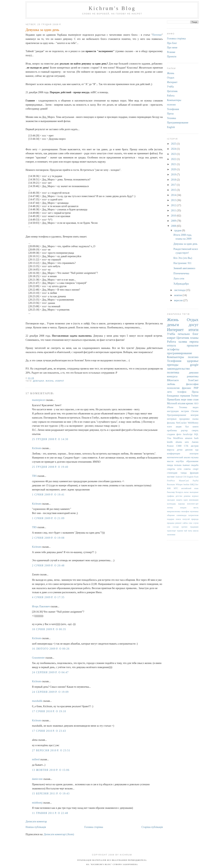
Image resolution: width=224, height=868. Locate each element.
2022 (174, 159)
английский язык (190, 488)
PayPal (196, 481)
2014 (174, 195)
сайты (185, 523)
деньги (173, 325)
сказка (195, 419)
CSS (185, 477)
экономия (171, 535)
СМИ (179, 446)
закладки (171, 500)
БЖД (192, 484)
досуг (194, 325)
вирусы (171, 450)
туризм (180, 531)
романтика (193, 376)
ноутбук (180, 461)
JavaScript (188, 434)
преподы (173, 365)
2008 (174, 226)
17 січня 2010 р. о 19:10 (49, 711)
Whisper (179, 484)
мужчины (194, 511)
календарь (171, 504)
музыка (195, 457)
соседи (176, 527)
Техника (171, 118)
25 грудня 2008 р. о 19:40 (50, 467)
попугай (186, 519)
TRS (34, 476)
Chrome (195, 411)
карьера (181, 504)
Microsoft (172, 403)
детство (179, 496)
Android (179, 477)
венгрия (195, 415)
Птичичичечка (181, 273)
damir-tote (37, 779)
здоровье (193, 361)
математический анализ (179, 457)
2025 (174, 144)
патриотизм (193, 515)
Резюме (171, 52)
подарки (171, 519)
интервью (172, 419)
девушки (39, 381)
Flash (196, 477)
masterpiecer (39, 400)
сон (168, 527)
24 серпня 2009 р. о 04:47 (50, 672)
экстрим (185, 411)
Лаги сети (179, 279)
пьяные (186, 465)
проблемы (172, 431)
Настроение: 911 (182, 263)
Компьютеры (174, 100)
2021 (174, 164)
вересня (179, 300)
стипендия (172, 473)
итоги (193, 330)
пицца (170, 465)
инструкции (173, 411)
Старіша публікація (152, 827)
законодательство (178, 369)
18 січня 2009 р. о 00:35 (49, 629)
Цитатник (172, 91)
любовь (171, 384)
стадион (171, 434)
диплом (189, 450)
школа (196, 531)
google (194, 365)
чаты (190, 531)
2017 (174, 185)
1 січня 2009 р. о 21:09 (48, 518)
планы (194, 338)
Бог (197, 484)
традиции (194, 527)
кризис (190, 403)
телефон (182, 392)
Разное (170, 446)
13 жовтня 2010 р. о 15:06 (51, 770)
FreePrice (171, 481)
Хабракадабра (181, 284)
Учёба (170, 87)
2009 (174, 221)
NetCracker (181, 423)
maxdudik (37, 701)
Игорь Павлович (41, 606)
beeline (187, 484)
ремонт (178, 523)
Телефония (173, 109)
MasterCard (184, 481)
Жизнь (50, 381)
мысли (170, 461)
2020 (174, 169)
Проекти (172, 57)
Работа (171, 96)
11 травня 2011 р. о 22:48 (50, 813)
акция (179, 427)
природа (195, 519)
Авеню (195, 442)
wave (169, 427)
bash (196, 438)
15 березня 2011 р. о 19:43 (51, 794)
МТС (176, 488)
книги (196, 427)
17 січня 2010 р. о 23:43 (49, 731)
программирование (179, 353)
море (184, 400)
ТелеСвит (193, 380)
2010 (174, 216)
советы (187, 469)
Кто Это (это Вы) (183, 258)
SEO (196, 404)
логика (170, 508)
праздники (184, 419)
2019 (174, 175)
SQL (196, 434)
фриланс (187, 388)
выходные (194, 492)
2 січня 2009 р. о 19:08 (48, 538)
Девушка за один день (42, 30)
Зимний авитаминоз (184, 268)
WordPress (178, 438)
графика (171, 496)
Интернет (172, 82)
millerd (36, 759)
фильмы (171, 423)
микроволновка (174, 511)
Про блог (172, 43)
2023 (174, 154)
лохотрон (194, 454)
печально (184, 334)
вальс (186, 492)
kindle (170, 442)
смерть (195, 431)
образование (192, 461)
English (171, 127)
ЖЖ (169, 488)
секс (191, 523)
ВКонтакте (173, 380)
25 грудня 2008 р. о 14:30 (50, 439)
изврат (60, 381)
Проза (170, 114)
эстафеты (173, 349)
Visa (169, 438)
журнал (195, 496)
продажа (171, 523)
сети (179, 469)
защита (179, 500)
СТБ (186, 446)
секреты (171, 469)
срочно (184, 527)
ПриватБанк (174, 400)
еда (197, 450)
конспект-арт (193, 504)
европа (194, 342)
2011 (174, 210)
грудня (178, 230)
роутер (184, 431)
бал (187, 427)
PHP (196, 388)
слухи (196, 523)
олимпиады (182, 515)
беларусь (179, 492)
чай (185, 531)
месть (196, 508)
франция (194, 473)
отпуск (171, 345)
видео (196, 407)
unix (187, 442)
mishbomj (37, 803)
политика (173, 372)
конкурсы (172, 376)
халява (183, 342)
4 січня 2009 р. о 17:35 (48, 597)
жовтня (178, 295)
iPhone (170, 407)
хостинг (171, 477)
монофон (185, 511)
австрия (195, 446)
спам (196, 400)
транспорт (171, 531)
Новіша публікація (36, 827)
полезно (171, 105)
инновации (194, 500)
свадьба (195, 465)
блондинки (173, 396)
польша (178, 465)
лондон (183, 508)
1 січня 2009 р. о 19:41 (48, 495)
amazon (189, 438)
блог (195, 334)
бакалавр (171, 492)
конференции (173, 454)
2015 (174, 190)
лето (169, 392)
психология (173, 388)
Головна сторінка (94, 827)
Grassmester (38, 658)
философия (192, 384)
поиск (178, 519)
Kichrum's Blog (112, 8)
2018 (174, 180)
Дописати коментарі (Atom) (59, 834)
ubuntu (179, 442)
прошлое (193, 345)
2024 (174, 149)
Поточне (157, 35)
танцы (184, 473)
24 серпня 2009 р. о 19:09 (50, 692)
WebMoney (193, 423)
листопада (180, 290)
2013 (174, 200)
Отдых (171, 78)
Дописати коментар (36, 821)
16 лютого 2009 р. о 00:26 (51, 649)
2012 (174, 205)
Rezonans (171, 484)
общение (171, 515)
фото (179, 434)
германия (185, 396)
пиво (190, 400)
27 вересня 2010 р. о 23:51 (51, 750)
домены (187, 496)
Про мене (172, 48)
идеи (186, 500)
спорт (196, 469)
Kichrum (37, 448)
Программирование (178, 123)
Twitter (195, 396)
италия (182, 403)
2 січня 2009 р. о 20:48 (48, 565)
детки (180, 450)
